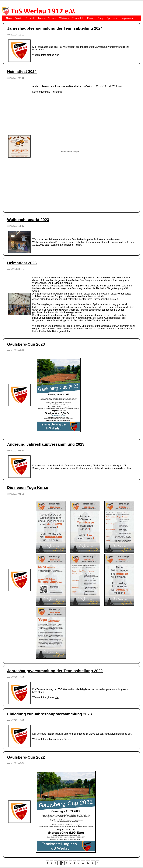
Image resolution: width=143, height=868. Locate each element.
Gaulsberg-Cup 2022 (26, 757)
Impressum (128, 18)
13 (93, 863)
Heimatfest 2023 (22, 263)
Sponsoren (113, 18)
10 (83, 863)
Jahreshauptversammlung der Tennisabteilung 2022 (55, 671)
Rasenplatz (78, 18)
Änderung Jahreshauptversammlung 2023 (46, 444)
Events (91, 18)
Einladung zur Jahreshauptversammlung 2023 (49, 714)
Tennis (41, 18)
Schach (52, 18)
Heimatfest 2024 (22, 72)
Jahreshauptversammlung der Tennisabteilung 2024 (55, 28)
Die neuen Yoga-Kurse (28, 488)
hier (57, 55)
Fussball (30, 18)
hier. (129, 468)
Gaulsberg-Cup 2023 (26, 344)
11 (88, 863)
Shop (101, 18)
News (9, 18)
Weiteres (64, 18)
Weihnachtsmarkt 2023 (28, 220)
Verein (19, 18)
